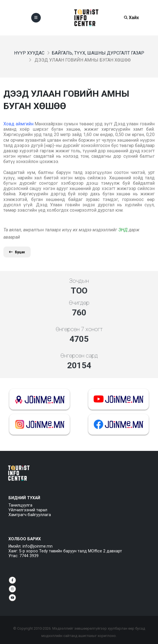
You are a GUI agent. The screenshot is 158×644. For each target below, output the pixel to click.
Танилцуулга (20, 505)
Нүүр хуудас (29, 53)
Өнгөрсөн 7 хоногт (79, 329)
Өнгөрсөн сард (79, 356)
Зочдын (79, 281)
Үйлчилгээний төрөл (28, 510)
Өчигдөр (79, 303)
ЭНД (123, 230)
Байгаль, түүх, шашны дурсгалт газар (98, 53)
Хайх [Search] (131, 18)
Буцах (17, 252)
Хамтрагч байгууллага (30, 515)
